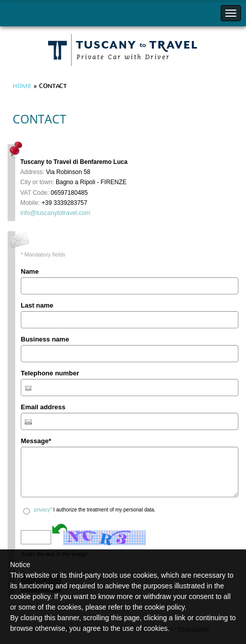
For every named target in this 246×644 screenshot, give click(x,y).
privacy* (43, 510)
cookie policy (164, 607)
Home (22, 86)
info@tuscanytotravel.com (55, 213)
